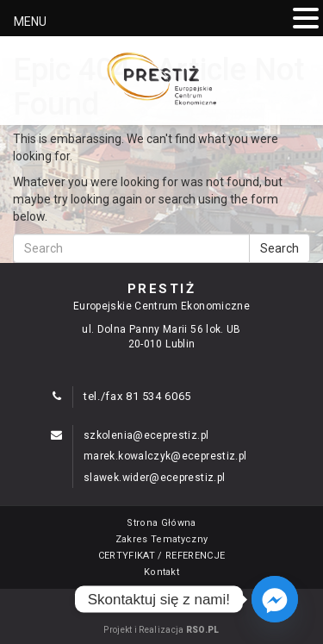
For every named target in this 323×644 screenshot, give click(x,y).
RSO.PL (203, 630)
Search (280, 248)
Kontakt (161, 572)
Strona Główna (161, 523)
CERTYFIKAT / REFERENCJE (162, 556)
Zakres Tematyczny (162, 539)
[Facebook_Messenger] (275, 599)
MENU (30, 22)
